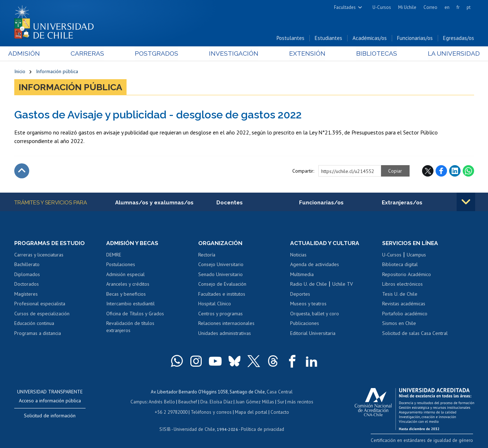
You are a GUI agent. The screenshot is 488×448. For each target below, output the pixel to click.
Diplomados (27, 275)
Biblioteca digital (400, 265)
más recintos (299, 402)
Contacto (279, 412)
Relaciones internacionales (226, 324)
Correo (430, 7)
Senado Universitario (220, 275)
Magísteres (26, 295)
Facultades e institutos (222, 295)
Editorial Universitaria (313, 334)
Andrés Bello (163, 402)
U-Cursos (382, 7)
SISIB (166, 429)
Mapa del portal (250, 412)
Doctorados (27, 285)
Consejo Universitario (221, 265)
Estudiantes (328, 39)
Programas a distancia (38, 334)
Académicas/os (370, 39)
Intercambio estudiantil (130, 304)
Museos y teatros (308, 304)
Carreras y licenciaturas (39, 255)
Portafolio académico (405, 314)
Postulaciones (121, 265)
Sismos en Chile (399, 324)
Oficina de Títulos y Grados (135, 314)
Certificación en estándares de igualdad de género (424, 441)
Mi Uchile (407, 7)
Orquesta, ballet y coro (315, 314)
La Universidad (447, 54)
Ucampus (416, 255)
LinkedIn (455, 172)
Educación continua (34, 324)
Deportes (300, 295)
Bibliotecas (372, 54)
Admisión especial (125, 275)
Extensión (305, 54)
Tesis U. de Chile (400, 295)
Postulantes (291, 39)
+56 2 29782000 (172, 412)
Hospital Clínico (215, 304)
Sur (280, 402)
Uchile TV (343, 285)
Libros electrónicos (402, 285)
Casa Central (280, 392)
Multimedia (302, 275)
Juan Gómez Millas (255, 402)
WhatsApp (468, 172)
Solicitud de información (50, 416)
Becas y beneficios (126, 295)
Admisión (30, 54)
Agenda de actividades (315, 265)
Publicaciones (305, 324)
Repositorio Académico (407, 275)
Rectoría (207, 255)
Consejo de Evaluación (222, 285)
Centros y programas (220, 314)
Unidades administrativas (225, 334)
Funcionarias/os (415, 39)
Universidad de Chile (194, 429)
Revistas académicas (404, 304)
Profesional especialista (40, 304)
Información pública (57, 72)
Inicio (20, 72)
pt (469, 7)
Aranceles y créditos (128, 285)
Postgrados (158, 54)
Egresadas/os (459, 39)
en (447, 7)
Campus (140, 402)
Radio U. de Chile (309, 285)
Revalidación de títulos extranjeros (130, 328)
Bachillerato (27, 265)
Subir (22, 172)
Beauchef (188, 402)
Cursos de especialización (42, 314)
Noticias (298, 255)
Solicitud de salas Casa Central (415, 334)
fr (458, 7)
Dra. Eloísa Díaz (217, 402)
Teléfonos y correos (211, 412)
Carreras (91, 54)
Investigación (233, 54)
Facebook (441, 172)
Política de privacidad (261, 429)
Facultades (345, 7)
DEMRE (114, 255)
